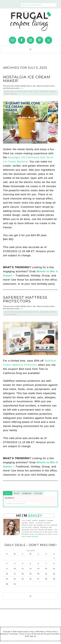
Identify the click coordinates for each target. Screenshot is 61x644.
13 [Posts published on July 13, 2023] (38, 569)
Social (16, 493)
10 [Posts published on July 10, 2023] (15, 569)
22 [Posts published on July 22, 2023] (54, 574)
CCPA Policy (40, 632)
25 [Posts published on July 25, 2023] (23, 579)
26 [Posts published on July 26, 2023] (30, 579)
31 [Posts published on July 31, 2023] (15, 584)
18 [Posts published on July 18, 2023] (23, 574)
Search (8, 493)
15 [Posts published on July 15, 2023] (54, 569)
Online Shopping (11, 94)
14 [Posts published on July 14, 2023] (46, 569)
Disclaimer (14, 634)
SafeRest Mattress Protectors (25, 299)
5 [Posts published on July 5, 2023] (30, 563)
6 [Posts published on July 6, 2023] (38, 563)
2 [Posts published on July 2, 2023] (7, 563)
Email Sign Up (30, 636)
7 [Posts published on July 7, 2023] (46, 563)
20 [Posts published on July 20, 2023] (38, 574)
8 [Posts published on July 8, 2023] (54, 563)
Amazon (53, 91)
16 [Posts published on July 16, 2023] (7, 574)
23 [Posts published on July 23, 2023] (7, 579)
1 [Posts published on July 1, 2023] (54, 558)
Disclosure (4, 634)
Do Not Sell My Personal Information (45, 634)
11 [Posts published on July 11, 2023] (23, 569)
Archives (38, 493)
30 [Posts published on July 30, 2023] (7, 584)
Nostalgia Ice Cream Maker (27, 79)
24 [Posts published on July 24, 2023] (15, 579)
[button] (30, 49)
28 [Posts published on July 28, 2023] (46, 579)
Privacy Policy (52, 632)
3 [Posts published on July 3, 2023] (15, 563)
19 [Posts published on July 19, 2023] (30, 574)
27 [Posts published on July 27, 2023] (38, 579)
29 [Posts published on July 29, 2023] (54, 579)
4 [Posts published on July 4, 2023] (23, 563)
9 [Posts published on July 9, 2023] (7, 569)
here (22, 88)
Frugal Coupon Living (31, 20)
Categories (27, 493)
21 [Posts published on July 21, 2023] (46, 574)
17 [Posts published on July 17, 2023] (15, 574)
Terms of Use (25, 634)
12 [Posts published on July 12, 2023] (30, 569)
